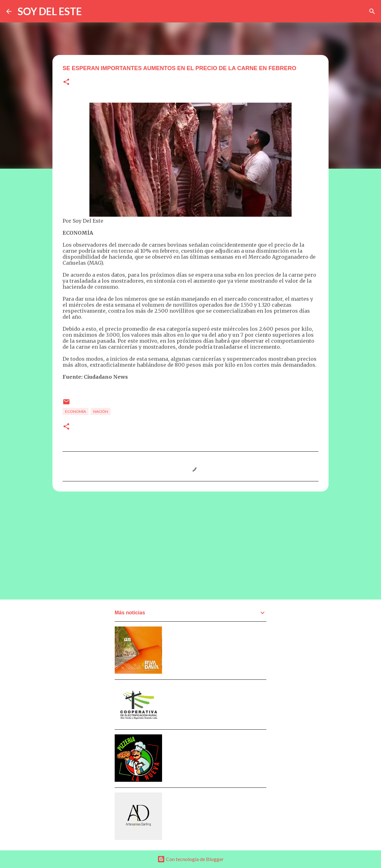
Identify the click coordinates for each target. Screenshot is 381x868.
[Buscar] (372, 11)
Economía (76, 411)
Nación (101, 411)
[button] (66, 82)
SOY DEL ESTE (50, 11)
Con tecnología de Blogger (190, 859)
